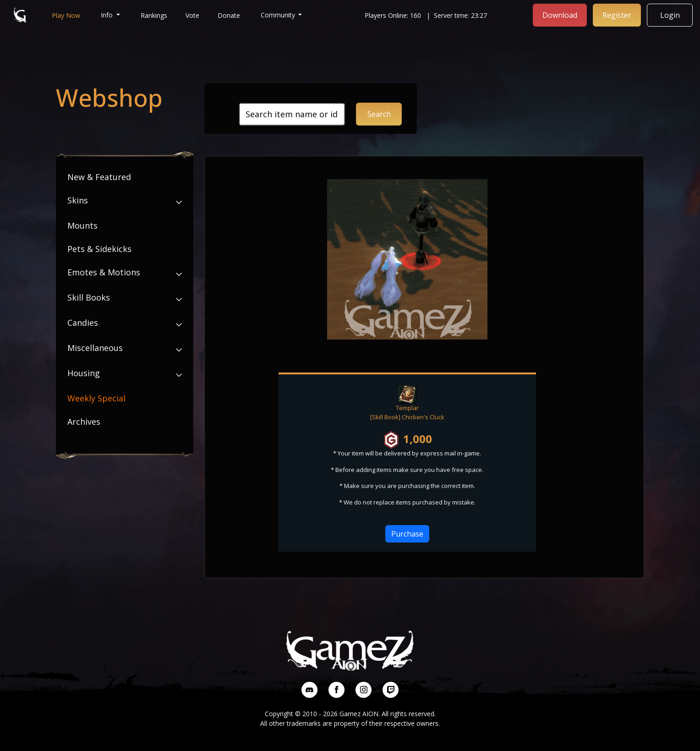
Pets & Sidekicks (99, 249)
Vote (192, 15)
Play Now (66, 15)
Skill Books (89, 297)
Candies (83, 323)
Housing (84, 373)
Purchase (407, 534)
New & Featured (99, 177)
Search (379, 114)
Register (617, 15)
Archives (84, 422)
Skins (78, 200)
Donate (229, 15)
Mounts (82, 225)
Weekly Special (96, 398)
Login (670, 15)
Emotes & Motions (104, 272)
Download (560, 15)
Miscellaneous (95, 348)
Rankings (154, 15)
